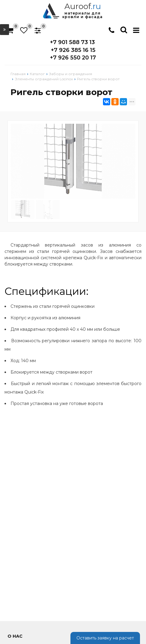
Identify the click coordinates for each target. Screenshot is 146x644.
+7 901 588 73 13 (72, 42)
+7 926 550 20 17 (73, 58)
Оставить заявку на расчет (105, 638)
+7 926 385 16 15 (73, 50)
